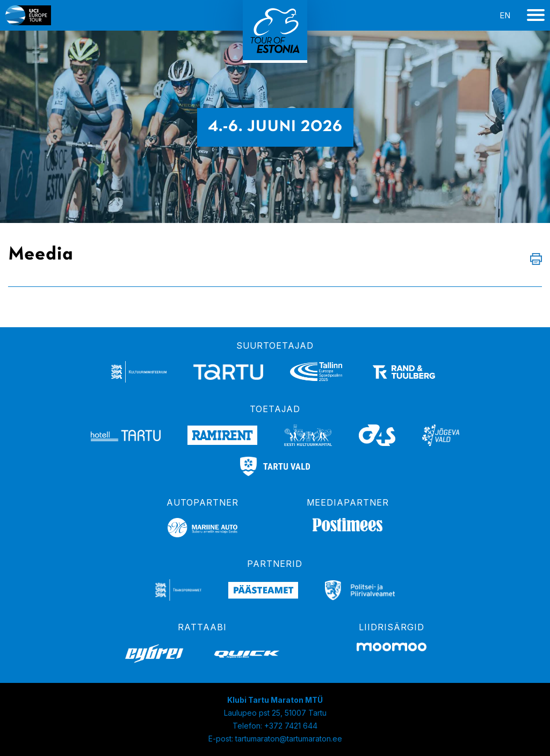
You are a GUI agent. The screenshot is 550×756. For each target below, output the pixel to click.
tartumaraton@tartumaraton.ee (289, 739)
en (505, 15)
